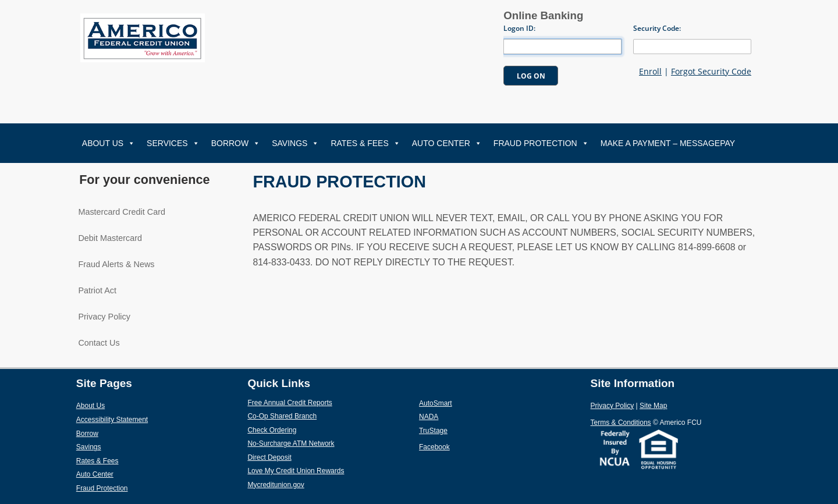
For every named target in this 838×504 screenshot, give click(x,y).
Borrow (236, 143)
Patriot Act (97, 290)
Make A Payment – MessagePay (668, 143)
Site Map (653, 406)
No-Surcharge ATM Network (318, 443)
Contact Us (99, 343)
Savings (295, 143)
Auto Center (447, 143)
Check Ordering (299, 430)
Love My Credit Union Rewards (323, 470)
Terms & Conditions (621, 423)
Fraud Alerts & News (116, 264)
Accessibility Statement (112, 420)
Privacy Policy (104, 317)
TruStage (460, 430)
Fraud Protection (541, 143)
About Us (109, 143)
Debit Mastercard (110, 238)
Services (173, 143)
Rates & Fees (365, 143)
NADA (456, 416)
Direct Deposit (297, 457)
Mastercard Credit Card (122, 212)
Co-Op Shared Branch (309, 416)
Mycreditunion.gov (276, 485)
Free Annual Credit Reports (317, 402)
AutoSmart (463, 403)
